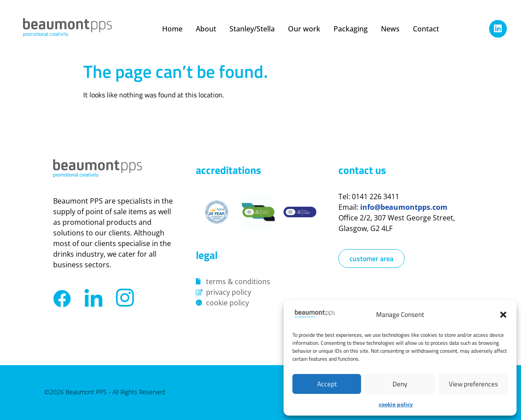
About (206, 29)
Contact (426, 29)
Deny (400, 384)
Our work (304, 29)
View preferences (473, 384)
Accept (327, 384)
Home (172, 29)
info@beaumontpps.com (404, 207)
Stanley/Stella (252, 29)
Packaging (351, 29)
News (390, 29)
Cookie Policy (396, 404)
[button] (503, 315)
